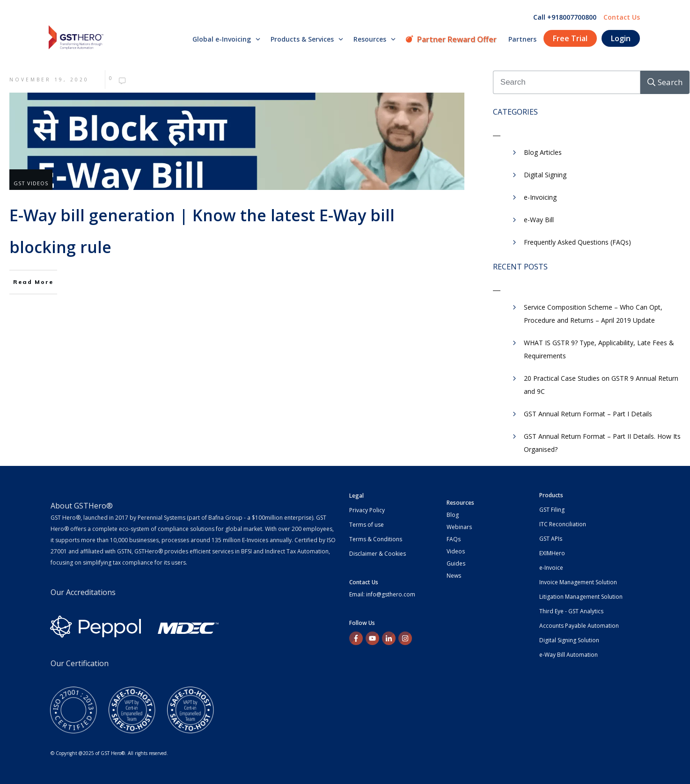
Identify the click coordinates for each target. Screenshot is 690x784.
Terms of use (367, 525)
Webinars (459, 527)
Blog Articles (543, 152)
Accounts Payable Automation (579, 626)
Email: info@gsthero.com (382, 594)
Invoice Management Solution (578, 582)
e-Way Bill (539, 220)
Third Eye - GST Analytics (571, 611)
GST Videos (31, 183)
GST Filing (552, 510)
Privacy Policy (367, 510)
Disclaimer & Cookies (378, 554)
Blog (453, 515)
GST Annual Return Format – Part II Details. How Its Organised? (602, 443)
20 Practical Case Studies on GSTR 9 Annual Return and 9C (601, 385)
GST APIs (551, 539)
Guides (456, 563)
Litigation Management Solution (581, 597)
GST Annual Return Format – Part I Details (588, 414)
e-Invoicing (540, 197)
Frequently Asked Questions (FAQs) (577, 242)
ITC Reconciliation (563, 524)
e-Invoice (551, 568)
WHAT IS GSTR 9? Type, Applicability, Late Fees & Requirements (599, 349)
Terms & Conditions (376, 539)
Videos (456, 551)
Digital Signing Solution (569, 640)
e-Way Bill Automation (569, 655)
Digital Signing (545, 175)
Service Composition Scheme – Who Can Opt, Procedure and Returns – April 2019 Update (593, 314)
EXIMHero (552, 553)
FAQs (454, 539)
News (454, 576)
